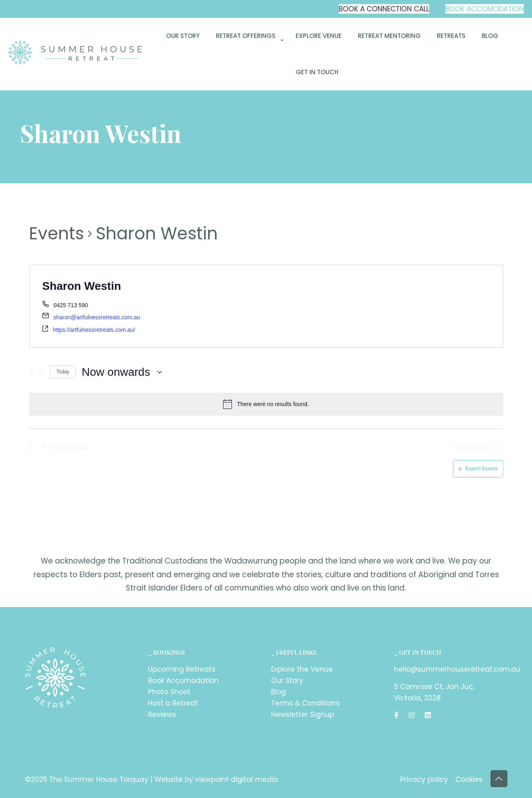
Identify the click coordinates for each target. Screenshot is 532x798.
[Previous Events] (31, 372)
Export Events (478, 469)
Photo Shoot (169, 692)
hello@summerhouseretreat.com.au (457, 669)
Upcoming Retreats (182, 669)
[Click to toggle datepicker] (122, 372)
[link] (248, 58)
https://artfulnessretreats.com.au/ (94, 330)
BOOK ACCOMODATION (485, 9)
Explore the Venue (302, 669)
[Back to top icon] (499, 779)
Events (56, 234)
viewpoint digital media (237, 779)
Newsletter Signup (303, 714)
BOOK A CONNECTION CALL (384, 9)
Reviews (162, 714)
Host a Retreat (173, 703)
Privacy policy (424, 779)
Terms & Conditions (305, 703)
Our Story (287, 681)
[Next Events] (42, 372)
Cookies (469, 779)
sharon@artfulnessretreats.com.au (97, 317)
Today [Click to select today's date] (63, 372)
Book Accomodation (183, 681)
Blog (279, 692)
